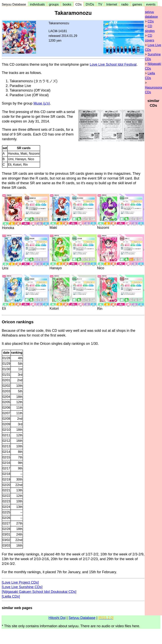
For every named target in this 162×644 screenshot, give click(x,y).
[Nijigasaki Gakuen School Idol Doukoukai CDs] (39, 592)
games (137, 4)
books (67, 4)
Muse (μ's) (42, 103)
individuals (37, 4)
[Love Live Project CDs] (20, 582)
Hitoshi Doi (57, 618)
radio (125, 4)
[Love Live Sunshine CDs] (22, 587)
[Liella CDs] (11, 596)
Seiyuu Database (15, 4)
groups (54, 4)
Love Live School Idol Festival (113, 64)
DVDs (90, 4)
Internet (112, 4)
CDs (79, 4)
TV (100, 4)
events (151, 4)
